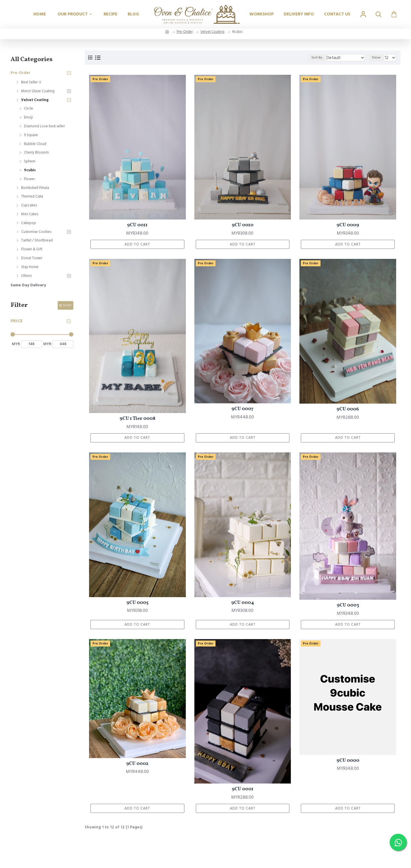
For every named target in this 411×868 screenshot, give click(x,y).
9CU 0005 (137, 605)
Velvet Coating (212, 32)
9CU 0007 (242, 410)
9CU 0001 (243, 792)
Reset (68, 305)
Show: (378, 58)
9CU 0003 (348, 607)
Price (17, 321)
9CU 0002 (137, 767)
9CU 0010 (243, 225)
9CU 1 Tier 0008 (137, 420)
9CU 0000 (348, 764)
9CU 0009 (348, 225)
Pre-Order (185, 32)
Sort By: (325, 58)
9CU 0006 (348, 410)
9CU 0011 (137, 225)
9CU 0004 (243, 605)
